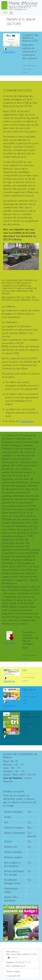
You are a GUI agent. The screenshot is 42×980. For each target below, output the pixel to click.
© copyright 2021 (13, 976)
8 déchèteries (27, 421)
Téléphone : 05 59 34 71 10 (18, 962)
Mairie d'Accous (13, 952)
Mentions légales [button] (13, 971)
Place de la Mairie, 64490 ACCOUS (21, 954)
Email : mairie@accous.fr (16, 966)
